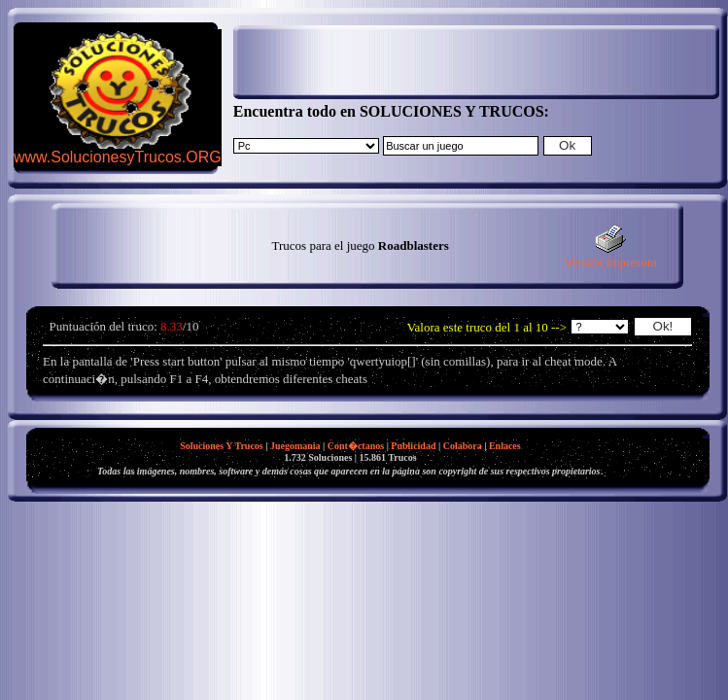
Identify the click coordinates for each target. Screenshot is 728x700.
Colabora (463, 446)
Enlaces (505, 446)
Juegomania (295, 446)
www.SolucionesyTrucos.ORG (118, 157)
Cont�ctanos (356, 446)
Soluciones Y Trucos (222, 446)
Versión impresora (611, 256)
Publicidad (413, 446)
